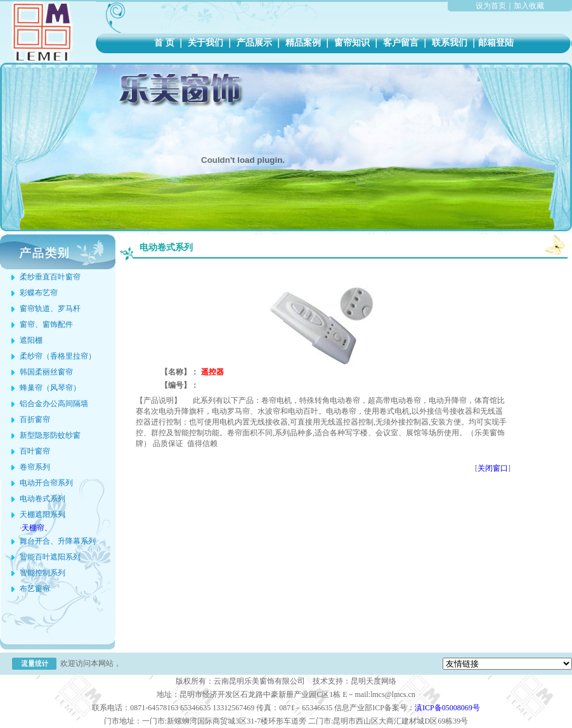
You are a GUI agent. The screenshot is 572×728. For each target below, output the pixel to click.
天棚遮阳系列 (42, 514)
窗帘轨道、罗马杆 (50, 309)
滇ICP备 (447, 708)
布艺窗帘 (35, 589)
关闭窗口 (493, 468)
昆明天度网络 (374, 681)
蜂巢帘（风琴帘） (50, 388)
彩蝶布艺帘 (39, 293)
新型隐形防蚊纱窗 (50, 435)
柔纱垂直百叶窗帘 (50, 277)
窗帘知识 (352, 43)
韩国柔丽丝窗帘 (46, 372)
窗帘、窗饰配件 (46, 324)
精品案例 (303, 43)
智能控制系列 (42, 573)
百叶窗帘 (35, 451)
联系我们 (449, 43)
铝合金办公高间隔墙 (54, 404)
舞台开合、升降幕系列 (58, 541)
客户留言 (400, 43)
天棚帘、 (37, 528)
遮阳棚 (31, 340)
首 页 (164, 43)
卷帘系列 (35, 467)
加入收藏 (529, 6)
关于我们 (205, 43)
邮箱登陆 (496, 43)
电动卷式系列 (42, 499)
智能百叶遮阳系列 (50, 557)
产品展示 (254, 43)
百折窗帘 (35, 419)
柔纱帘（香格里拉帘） (58, 356)
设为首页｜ (495, 6)
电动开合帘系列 (46, 483)
